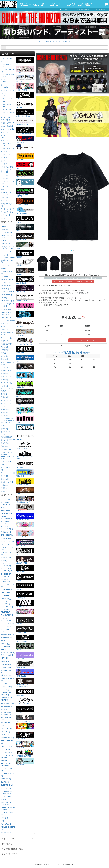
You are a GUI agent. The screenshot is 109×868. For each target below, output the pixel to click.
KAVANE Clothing (25, 202)
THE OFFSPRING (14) (7, 814)
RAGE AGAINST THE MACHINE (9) (8, 756)
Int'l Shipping (58, 282)
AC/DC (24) (5, 507)
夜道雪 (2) (4, 488)
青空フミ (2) (5, 323)
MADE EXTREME (25, 445)
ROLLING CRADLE (25, 482)
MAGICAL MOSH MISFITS (25, 192)
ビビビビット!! (25, 525)
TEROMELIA (25, 665)
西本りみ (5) (5, 446)
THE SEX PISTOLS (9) (7, 775)
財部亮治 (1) (5, 412)
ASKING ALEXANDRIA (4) (7, 518)
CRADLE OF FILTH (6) (7, 585)
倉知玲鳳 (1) (5, 356)
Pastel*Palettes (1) (7, 286)
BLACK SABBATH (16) (7, 548)
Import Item (25, 727)
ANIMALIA (25, 647)
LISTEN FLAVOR (25, 306)
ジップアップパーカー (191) (8, 76)
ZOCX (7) (4, 406)
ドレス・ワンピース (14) (8, 136)
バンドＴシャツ (69, 5)
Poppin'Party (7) (6, 289)
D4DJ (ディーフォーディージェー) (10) (8, 248)
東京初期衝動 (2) (6, 437)
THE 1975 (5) (5, 499)
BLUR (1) (4, 561)
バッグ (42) (5, 158)
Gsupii (25, 428)
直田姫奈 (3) (5, 397)
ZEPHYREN (25, 692)
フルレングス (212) (7, 126)
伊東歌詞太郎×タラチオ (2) (8, 334)
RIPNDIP (25, 183)
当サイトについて (17, 839)
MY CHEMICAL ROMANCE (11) (6, 713)
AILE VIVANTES (25, 560)
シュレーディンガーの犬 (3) (8, 390)
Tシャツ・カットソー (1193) (8, 94)
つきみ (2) (4, 426)
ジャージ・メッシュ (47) (8, 114)
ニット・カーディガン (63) (8, 106)
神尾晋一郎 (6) (6, 341)
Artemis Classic (25, 280)
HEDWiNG (25, 586)
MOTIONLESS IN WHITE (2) (7, 699)
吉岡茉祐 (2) (5, 485)
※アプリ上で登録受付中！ (73, 353)
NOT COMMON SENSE (25, 718)
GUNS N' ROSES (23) (7, 630)
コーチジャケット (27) (7, 65)
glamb (25, 96)
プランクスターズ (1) (8, 462)
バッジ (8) (4, 201)
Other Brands (25, 736)
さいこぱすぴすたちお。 (25, 341)
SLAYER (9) (5, 782)
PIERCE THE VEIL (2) (7, 742)
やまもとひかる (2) (7, 482)
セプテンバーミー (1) (8, 403)
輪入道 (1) (4, 491)
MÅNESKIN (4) (6, 675)
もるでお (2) (5, 479)
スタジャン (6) (6, 61)
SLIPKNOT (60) (6, 788)
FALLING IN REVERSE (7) (6, 611)
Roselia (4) (5, 298)
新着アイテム (25, 5)
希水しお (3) (5, 347)
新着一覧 (101, 9)
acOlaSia (25, 710)
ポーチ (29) (5, 161)
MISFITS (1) (5, 690)
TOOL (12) (4, 818)
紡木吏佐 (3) (5, 429)
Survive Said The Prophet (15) (6, 313)
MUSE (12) (5, 709)
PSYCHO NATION (25, 122)
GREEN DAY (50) (7, 626)
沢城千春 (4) (5, 380)
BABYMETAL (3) (6, 232)
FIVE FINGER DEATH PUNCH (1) (7, 619)
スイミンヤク (25, 656)
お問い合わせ (17, 844)
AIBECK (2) (5, 226)
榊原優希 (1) (5, 374)
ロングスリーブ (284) (8, 90)
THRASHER (25, 473)
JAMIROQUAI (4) (7, 638)
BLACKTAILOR (25, 237)
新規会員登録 (83, 9)
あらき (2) (4, 327)
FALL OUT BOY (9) (7, 615)
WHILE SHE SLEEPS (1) (8, 828)
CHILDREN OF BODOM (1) (6, 575)
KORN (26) (5, 658)
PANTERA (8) (5, 732)
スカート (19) (5, 132)
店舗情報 (89, 5)
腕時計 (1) (4, 189)
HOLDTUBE (25, 744)
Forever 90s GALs (25, 534)
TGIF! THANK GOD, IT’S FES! (25, 455)
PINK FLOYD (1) (6, 746)
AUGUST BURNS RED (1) (7, 523)
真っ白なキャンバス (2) (8, 469)
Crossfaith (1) (5, 244)
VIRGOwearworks (25, 228)
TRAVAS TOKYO (25, 298)
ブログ (80, 5)
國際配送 (79, 282)
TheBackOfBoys (25, 604)
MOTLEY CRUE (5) (7, 703)
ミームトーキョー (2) (8, 473)
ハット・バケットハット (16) (8, 144)
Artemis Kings (25, 289)
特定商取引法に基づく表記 (17, 849)
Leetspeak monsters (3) (8, 272)
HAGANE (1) (5, 265)
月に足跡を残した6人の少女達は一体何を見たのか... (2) (8, 421)
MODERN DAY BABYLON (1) (6, 694)
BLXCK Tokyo (25, 569)
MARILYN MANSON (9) (8, 680)
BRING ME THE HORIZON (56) (6, 565)
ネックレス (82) (6, 155)
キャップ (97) (5, 140)
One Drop (25, 411)
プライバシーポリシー (17, 854)
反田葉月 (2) (5, 415)
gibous (25, 219)
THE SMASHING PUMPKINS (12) (7, 792)
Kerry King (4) (5, 644)
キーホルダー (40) (7, 212)
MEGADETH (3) (6, 684)
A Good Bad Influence (25, 113)
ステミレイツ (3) (6, 400)
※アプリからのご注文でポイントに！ (55, 41)
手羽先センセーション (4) (8, 433)
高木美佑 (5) (5, 409)
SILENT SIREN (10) (7, 301)
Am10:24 (25, 393)
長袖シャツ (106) (7, 98)
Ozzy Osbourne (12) (8, 729)
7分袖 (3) (4, 101)
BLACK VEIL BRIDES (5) (8, 554)
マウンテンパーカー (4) (8, 71)
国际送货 (69, 282)
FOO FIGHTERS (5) (8, 623)
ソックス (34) (5, 178)
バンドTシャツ (97, 278)
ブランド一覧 (38, 5)
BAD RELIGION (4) (7, 538)
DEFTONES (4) (6, 593)
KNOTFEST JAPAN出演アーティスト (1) (8, 654)
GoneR (25, 491)
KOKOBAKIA (25, 464)
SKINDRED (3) (6, 779)
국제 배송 (89, 282)
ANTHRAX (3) (6, 510)
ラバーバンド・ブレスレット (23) (8, 194)
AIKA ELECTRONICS (25, 517)
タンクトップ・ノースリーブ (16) (8, 119)
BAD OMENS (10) (7, 535)
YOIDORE (25, 157)
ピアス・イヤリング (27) (8, 182)
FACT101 (25, 621)
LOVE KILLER (25, 673)
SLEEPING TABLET (25, 211)
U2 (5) (3, 821)
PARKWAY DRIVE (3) (8, 738)
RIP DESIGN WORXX (25, 753)
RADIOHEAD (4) (6, 752)
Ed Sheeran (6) (6, 599)
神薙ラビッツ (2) (6, 344)
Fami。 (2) (4, 255)
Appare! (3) (5, 229)
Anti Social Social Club (25, 701)
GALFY (25, 70)
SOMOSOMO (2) (7, 309)
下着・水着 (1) (6, 198)
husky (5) (4, 268)
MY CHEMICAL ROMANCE (82, 278)
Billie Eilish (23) (6, 544)
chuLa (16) (4, 241)
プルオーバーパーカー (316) (8, 81)
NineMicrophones (25, 367)
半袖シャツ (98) (6, 110)
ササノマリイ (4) (6, 377)
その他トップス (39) (8, 123)
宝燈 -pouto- (25, 332)
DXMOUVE (25, 402)
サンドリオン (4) (6, 383)
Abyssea (25, 271)
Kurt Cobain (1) (6, 661)
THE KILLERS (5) (7, 647)
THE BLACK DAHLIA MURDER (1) (8, 809)
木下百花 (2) (5, 350)
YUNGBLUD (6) (6, 832)
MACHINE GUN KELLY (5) (6, 671)
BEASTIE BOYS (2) (7, 541)
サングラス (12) (6, 152)
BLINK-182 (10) (6, 558)
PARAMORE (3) (6, 735)
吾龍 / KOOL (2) (6, 370)
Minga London (25, 61)
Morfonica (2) (5, 283)
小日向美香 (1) (6, 367)
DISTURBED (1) (6, 596)
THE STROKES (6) (7, 796)
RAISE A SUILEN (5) (8, 292)
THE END (25, 437)
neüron (25, 419)
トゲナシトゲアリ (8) (8, 440)
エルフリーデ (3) (6, 338)
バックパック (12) (7, 167)
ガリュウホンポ (25, 638)
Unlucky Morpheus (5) (8, 320)
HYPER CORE (25, 630)
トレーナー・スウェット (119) (8, 86)
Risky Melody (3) (6, 295)
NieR (25, 551)
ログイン (65, 9)
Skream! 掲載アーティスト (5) (8, 305)
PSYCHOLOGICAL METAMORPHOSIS (25, 683)
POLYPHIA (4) (6, 749)
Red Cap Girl (25, 139)
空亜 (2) (4, 353)
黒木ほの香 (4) (6, 359)
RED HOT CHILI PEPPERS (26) (6, 765)
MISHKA (25, 612)
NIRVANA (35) (6, 723)
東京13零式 (25, 324)
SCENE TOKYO (25, 87)
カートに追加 (87, 340)
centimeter (25, 148)
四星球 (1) (4, 394)
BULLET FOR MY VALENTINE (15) (7, 570)
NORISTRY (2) (6, 449)
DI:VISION (25, 578)
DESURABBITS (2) (7, 252)
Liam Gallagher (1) (7, 664)
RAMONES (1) (6, 760)
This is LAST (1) (6, 317)
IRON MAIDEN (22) (7, 635)
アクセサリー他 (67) (8, 209)
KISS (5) (4, 650)
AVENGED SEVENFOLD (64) (7, 528)
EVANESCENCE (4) (8, 607)
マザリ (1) (4, 465)
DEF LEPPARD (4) (7, 589)
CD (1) (3, 218)
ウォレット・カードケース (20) (8, 171)
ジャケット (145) (7, 58)
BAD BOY (25, 508)
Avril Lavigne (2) (6, 532)
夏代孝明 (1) (5, 443)
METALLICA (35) (6, 687)
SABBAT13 (25, 385)
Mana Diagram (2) (7, 279)
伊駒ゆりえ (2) (6, 330)
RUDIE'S (25, 376)
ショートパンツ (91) (8, 129)
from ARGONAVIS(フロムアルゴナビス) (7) (8, 260)
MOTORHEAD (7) (7, 706)
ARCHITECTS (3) (7, 514)
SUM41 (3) (5, 799)
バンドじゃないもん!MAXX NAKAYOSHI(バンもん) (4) (8, 455)
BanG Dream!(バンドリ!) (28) (8, 236)
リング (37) (5, 186)
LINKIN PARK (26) (7, 667)
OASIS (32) (5, 726)
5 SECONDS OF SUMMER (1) (6, 503)
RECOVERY (25, 263)
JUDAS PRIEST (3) (7, 641)
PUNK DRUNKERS (25, 165)
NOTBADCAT (25, 358)
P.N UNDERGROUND (25, 131)
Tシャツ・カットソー (51, 278)
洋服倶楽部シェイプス (25, 499)
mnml (25, 245)
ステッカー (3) (6, 215)
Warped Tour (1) (6, 824)
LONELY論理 (25, 595)
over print (25, 78)
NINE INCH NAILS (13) (7, 719)
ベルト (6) (4, 164)
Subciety (25, 105)
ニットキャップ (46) (8, 149)
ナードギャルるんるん (25, 543)
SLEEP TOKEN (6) (7, 785)
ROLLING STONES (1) (7, 770)
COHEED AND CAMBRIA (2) (6, 580)
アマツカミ (25, 315)
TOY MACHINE (25, 174)
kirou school (25, 762)
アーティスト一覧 (53, 5)
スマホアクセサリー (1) (8, 205)
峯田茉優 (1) (5, 476)
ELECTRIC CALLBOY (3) (5, 603)
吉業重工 (25, 254)
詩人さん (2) (5, 386)
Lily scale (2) (5, 276)
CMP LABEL (25, 350)
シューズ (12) (5, 175)
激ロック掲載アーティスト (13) (8, 363)
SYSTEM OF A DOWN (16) (6, 804)
